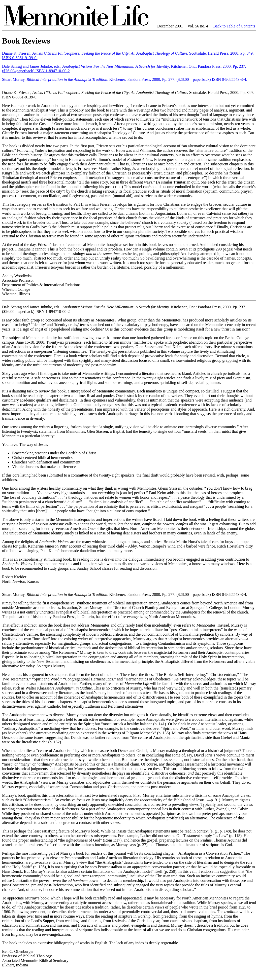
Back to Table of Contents (234, 26)
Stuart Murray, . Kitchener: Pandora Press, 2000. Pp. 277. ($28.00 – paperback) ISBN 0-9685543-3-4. (125, 79)
